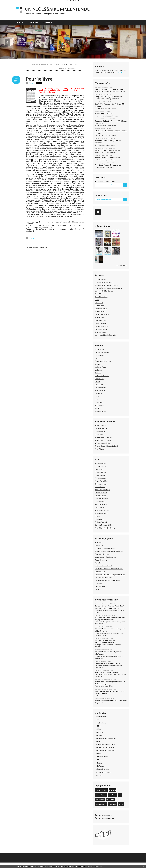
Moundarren (99, 402)
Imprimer (30, 238)
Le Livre (98, 589)
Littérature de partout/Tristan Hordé (108, 580)
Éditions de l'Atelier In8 (103, 361)
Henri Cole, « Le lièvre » (104, 114)
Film (99, 741)
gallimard (112, 790)
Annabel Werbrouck (102, 513)
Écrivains (100, 732)
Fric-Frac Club (100, 572)
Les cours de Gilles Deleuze (104, 291)
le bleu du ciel (100, 349)
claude (98, 663)
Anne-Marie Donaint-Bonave (105, 528)
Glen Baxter (99, 469)
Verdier (98, 364)
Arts (99, 720)
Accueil (21, 23)
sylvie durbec (100, 691)
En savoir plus (98, 866)
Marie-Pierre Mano (102, 481)
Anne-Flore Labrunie (102, 510)
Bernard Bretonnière (103, 606)
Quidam (98, 382)
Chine (99, 729)
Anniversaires (102, 717)
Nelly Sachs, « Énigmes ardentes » (108, 97)
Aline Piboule (100, 449)
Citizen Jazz (99, 434)
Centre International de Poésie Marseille (109, 551)
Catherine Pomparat (102, 314)
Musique (100, 760)
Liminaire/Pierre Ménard (103, 566)
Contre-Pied (99, 379)
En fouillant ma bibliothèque (107, 738)
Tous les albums (122, 265)
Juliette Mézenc (100, 317)
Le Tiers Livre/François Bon (104, 282)
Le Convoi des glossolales (104, 578)
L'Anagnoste (99, 583)
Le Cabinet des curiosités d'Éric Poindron (109, 569)
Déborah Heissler (101, 329)
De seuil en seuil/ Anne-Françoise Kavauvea (110, 575)
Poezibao (98, 542)
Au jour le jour (102, 723)
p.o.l (120, 795)
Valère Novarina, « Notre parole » (108, 158)
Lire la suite (119, 72)
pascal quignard (101, 804)
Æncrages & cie (100, 390)
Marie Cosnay (100, 312)
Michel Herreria (100, 466)
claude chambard (102, 682)
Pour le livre (39, 79)
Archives (34, 23)
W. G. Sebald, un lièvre (112, 663)
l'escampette (100, 799)
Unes (97, 399)
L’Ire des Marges (101, 411)
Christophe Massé (101, 484)
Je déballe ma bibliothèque (106, 744)
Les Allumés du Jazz (102, 428)
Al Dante (98, 373)
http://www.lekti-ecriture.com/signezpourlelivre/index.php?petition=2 (55, 230)
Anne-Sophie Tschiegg (103, 490)
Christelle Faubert (101, 493)
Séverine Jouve (101, 629)
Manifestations (102, 757)
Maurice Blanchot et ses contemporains (108, 288)
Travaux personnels (104, 772)
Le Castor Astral (101, 367)
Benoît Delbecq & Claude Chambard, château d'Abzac (49, 64)
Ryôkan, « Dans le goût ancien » (108, 150)
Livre (99, 754)
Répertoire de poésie (102, 554)
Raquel (97, 516)
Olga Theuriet (100, 507)
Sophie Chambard (103, 769)
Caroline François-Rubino (104, 525)
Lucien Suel (99, 303)
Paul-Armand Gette (102, 499)
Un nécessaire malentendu (58, 9)
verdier (121, 804)
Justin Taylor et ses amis (103, 440)
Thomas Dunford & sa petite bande (107, 446)
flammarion (112, 804)
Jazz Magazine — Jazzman (104, 437)
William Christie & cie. (102, 443)
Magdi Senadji (100, 475)
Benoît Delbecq (100, 425)
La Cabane (99, 370)
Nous (97, 396)
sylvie (97, 672)
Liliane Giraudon (101, 323)
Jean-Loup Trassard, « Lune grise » (109, 165)
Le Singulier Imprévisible (105, 747)
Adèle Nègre (99, 519)
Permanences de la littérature (105, 548)
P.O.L (97, 358)
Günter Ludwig (100, 501)
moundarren (112, 795)
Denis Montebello (101, 309)
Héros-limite (99, 355)
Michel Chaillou (100, 279)
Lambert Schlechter (102, 326)
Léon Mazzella (101, 617)
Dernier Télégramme (102, 352)
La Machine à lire (101, 586)
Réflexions (101, 766)
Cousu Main (99, 385)
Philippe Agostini (101, 522)
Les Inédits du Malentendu (106, 751)
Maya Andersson (101, 478)
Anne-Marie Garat (101, 297)
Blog (99, 726)
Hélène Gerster (100, 487)
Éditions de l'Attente (102, 376)
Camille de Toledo (101, 320)
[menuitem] (22, 22)
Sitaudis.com (99, 545)
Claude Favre (100, 306)
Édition (100, 735)
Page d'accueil (72, 64)
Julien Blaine (99, 294)
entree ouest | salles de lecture (105, 557)
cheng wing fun (101, 795)
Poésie (100, 763)
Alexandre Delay (101, 463)
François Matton (101, 472)
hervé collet (110, 799)
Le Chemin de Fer (101, 388)
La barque (98, 393)
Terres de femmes (101, 560)
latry (97, 640)
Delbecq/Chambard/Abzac (69, 68)
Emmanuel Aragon (101, 504)
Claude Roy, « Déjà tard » (118, 701)
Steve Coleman (100, 431)
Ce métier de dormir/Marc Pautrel (106, 285)
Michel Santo (100, 701)
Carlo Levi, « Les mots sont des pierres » (111, 89)
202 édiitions (100, 405)
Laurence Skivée (101, 496)
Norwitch (98, 563)
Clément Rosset (100, 332)
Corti (97, 408)
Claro (97, 300)
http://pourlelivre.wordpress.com (39, 227)
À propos (48, 23)
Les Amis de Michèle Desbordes (106, 335)
